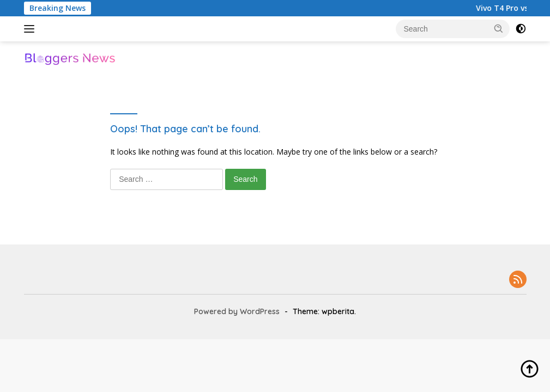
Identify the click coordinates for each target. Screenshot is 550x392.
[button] (499, 28)
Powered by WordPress (237, 311)
